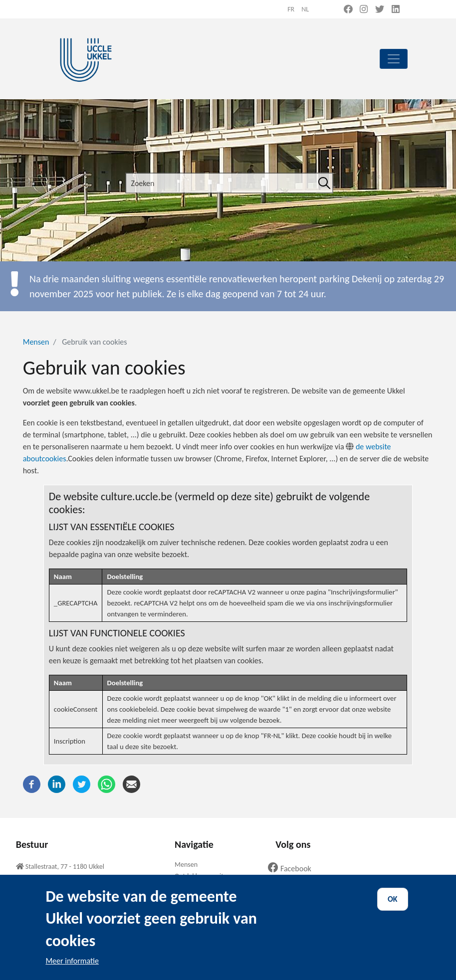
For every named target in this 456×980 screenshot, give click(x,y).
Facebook (293, 869)
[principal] (394, 59)
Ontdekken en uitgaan (206, 876)
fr (291, 9)
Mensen (36, 342)
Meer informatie (72, 971)
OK (393, 909)
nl (305, 9)
